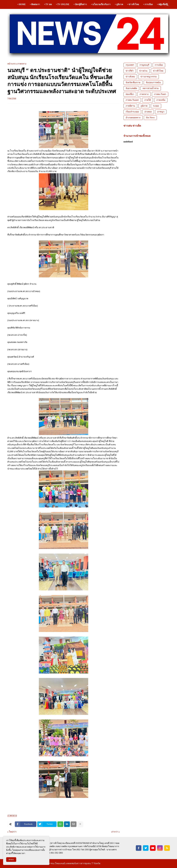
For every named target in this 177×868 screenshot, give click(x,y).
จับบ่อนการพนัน (153, 82)
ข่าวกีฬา (130, 71)
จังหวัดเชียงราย (133, 82)
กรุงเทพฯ (130, 65)
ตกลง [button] (11, 859)
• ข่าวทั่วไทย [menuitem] (133, 4)
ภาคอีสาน (130, 106)
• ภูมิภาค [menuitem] (119, 4)
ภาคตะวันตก (160, 94)
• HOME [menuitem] (22, 4)
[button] (161, 4)
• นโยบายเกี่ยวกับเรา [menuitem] (101, 4)
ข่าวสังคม (130, 77)
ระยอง (156, 106)
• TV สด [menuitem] (48, 4)
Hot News (150, 118)
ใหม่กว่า (13, 832)
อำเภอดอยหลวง (133, 118)
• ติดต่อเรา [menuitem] (35, 4)
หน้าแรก (11, 64)
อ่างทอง (148, 112)
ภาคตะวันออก (132, 100)
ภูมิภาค (144, 106)
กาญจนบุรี (144, 65)
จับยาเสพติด (131, 88)
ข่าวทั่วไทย (158, 71)
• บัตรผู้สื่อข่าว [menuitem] (80, 4)
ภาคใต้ (148, 100)
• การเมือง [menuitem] (148, 4)
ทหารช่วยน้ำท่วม (151, 88)
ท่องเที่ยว (130, 94)
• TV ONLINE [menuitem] (63, 4)
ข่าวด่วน (143, 71)
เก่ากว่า (115, 832)
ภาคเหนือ (161, 100)
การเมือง (159, 65)
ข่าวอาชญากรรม (149, 77)
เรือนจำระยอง (132, 112)
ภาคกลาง (22, 64)
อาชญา (161, 112)
